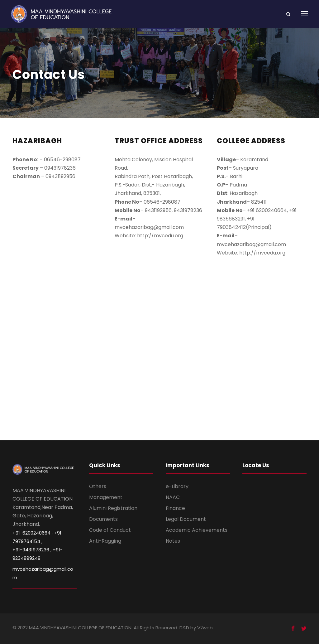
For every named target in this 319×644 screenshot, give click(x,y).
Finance (175, 508)
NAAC (173, 497)
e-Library (177, 486)
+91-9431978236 (31, 550)
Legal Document (186, 519)
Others (98, 486)
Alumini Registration (113, 508)
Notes (173, 541)
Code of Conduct (110, 530)
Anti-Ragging (105, 541)
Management (106, 497)
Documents (103, 519)
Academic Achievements (197, 530)
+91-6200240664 (31, 533)
